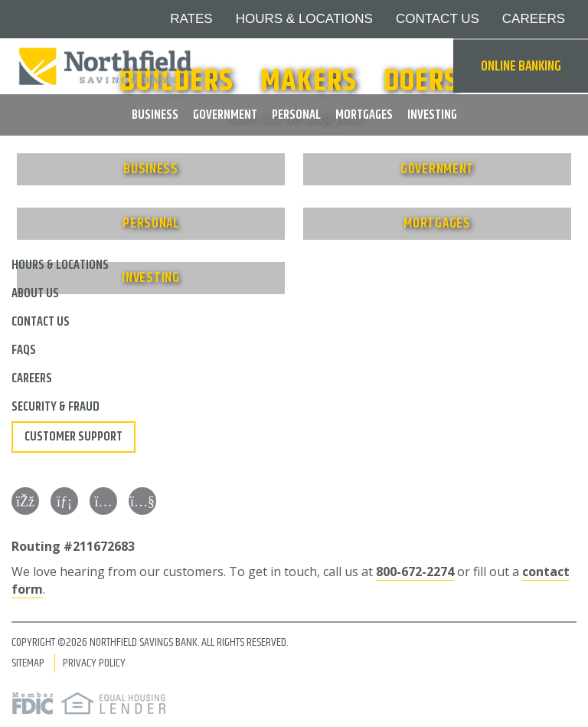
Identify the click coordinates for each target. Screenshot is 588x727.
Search (434, 67)
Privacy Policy (94, 663)
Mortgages (364, 115)
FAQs (24, 350)
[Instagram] (103, 501)
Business (155, 115)
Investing (432, 115)
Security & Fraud (56, 407)
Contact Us (438, 19)
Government (225, 115)
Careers (534, 19)
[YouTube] (142, 501)
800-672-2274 (415, 571)
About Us (35, 293)
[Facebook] (25, 501)
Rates (191, 19)
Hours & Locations (304, 19)
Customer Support (73, 437)
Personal (296, 115)
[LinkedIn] (64, 501)
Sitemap (28, 663)
